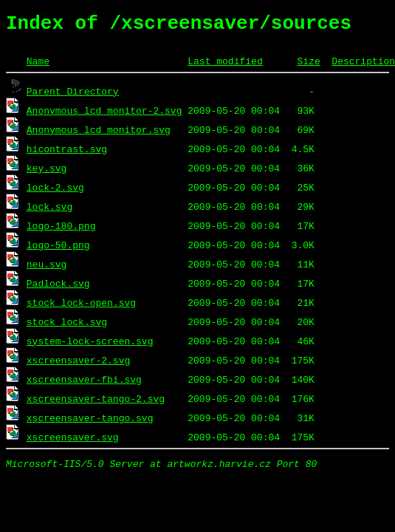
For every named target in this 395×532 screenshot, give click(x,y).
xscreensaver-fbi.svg (84, 383)
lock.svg (49, 211)
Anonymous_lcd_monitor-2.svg (104, 115)
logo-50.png (58, 249)
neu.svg (47, 268)
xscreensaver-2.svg (78, 364)
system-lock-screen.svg (90, 345)
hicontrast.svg (67, 153)
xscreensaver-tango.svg (90, 422)
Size (308, 65)
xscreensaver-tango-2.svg (96, 403)
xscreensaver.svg (73, 441)
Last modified (225, 65)
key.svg (47, 172)
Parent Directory (73, 95)
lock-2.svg (55, 191)
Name (38, 65)
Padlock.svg (58, 287)
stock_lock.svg (67, 326)
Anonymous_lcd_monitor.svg (99, 134)
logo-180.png (61, 230)
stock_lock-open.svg (81, 307)
